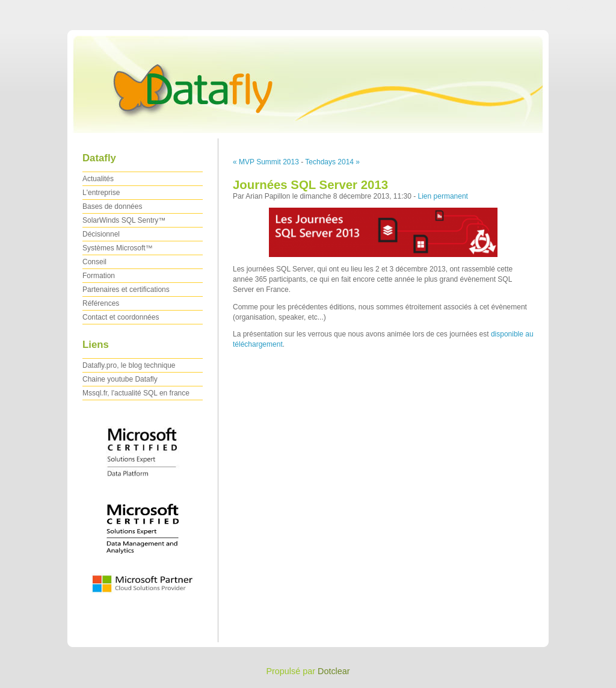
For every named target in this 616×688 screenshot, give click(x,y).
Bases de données (112, 206)
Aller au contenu (468, 8)
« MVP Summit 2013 (266, 162)
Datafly (308, 81)
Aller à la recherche (581, 8)
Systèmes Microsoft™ (118, 248)
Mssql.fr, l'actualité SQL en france (136, 393)
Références (101, 303)
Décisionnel (101, 234)
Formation (99, 276)
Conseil (94, 262)
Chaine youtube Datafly (120, 379)
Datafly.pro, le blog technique (129, 365)
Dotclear (334, 671)
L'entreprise (101, 193)
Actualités (98, 179)
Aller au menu (522, 8)
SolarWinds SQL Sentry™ (124, 220)
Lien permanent (443, 196)
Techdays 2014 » (332, 162)
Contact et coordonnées (121, 317)
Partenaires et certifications (126, 290)
